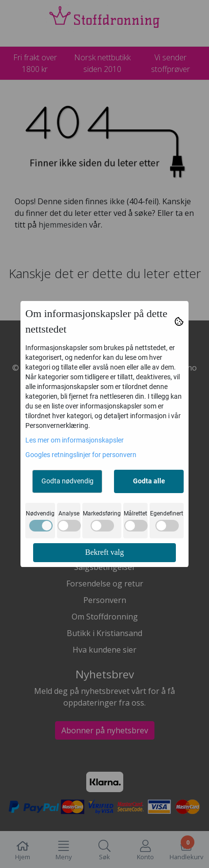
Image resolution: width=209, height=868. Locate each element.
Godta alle (149, 481)
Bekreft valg (105, 552)
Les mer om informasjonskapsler (75, 440)
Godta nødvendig (67, 481)
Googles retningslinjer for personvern (81, 455)
